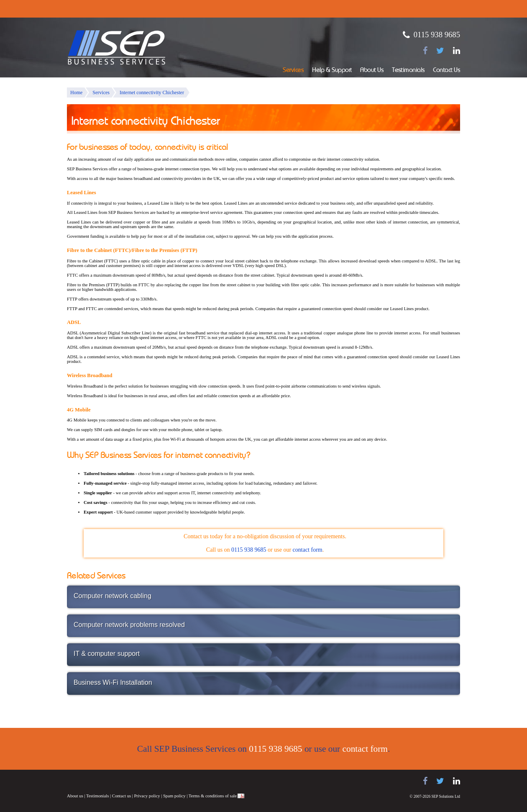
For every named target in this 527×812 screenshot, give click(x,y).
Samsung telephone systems (88, 781)
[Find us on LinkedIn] (457, 51)
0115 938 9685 (437, 35)
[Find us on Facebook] (425, 51)
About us (75, 796)
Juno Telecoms (201, 782)
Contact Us (446, 71)
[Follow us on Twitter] (440, 51)
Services (293, 71)
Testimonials (408, 71)
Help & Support (332, 71)
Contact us (122, 796)
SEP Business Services (117, 48)
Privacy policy (147, 796)
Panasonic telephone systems (134, 781)
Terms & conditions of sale (213, 796)
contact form (308, 550)
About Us (372, 71)
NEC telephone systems (171, 781)
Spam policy (174, 796)
